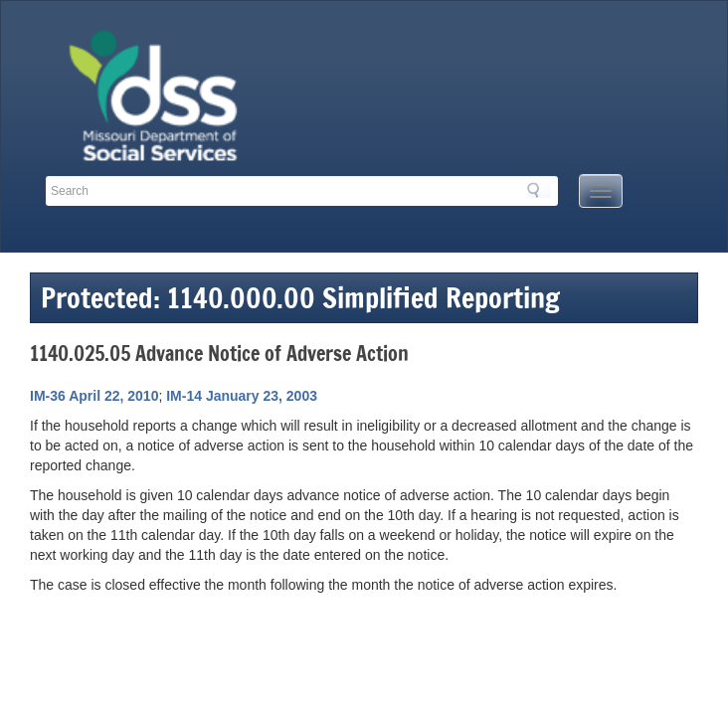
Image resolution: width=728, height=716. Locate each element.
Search (539, 190)
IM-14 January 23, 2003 (242, 396)
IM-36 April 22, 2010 (94, 396)
